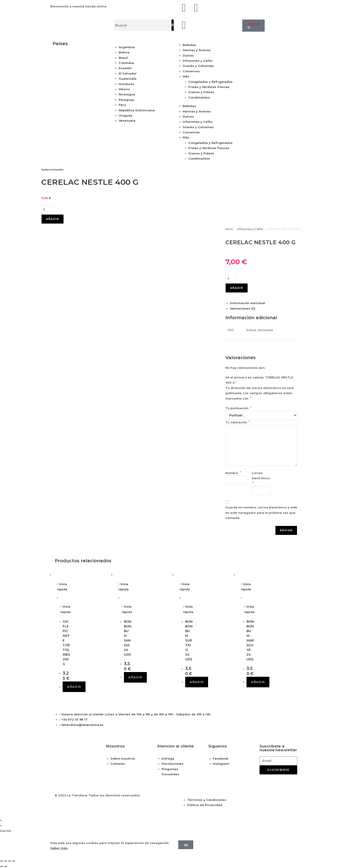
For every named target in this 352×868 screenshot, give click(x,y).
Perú (122, 105)
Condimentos (199, 97)
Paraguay (126, 100)
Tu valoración (238, 422)
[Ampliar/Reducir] (2, 861)
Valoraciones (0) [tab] (243, 308)
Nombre (233, 473)
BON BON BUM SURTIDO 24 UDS (189, 640)
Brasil (123, 58)
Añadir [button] (74, 687)
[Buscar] (173, 25)
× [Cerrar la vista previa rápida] (1, 820)
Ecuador (125, 68)
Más (186, 76)
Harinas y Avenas (197, 50)
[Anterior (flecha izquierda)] (2, 866)
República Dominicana (137, 110)
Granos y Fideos (201, 92)
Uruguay (126, 115)
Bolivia (124, 52)
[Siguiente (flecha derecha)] (6, 866)
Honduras (126, 84)
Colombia (126, 63)
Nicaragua (127, 94)
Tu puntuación (238, 408)
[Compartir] (10, 861)
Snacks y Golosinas (198, 66)
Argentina (127, 47)
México (124, 89)
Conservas (191, 71)
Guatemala (128, 79)
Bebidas (189, 45)
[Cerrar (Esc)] (14, 861)
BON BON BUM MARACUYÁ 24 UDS (250, 640)
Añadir (53, 219)
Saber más (59, 848)
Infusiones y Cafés (198, 61)
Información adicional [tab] (247, 303)
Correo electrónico (261, 478)
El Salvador (128, 73)
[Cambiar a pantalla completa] (6, 861)
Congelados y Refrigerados (210, 82)
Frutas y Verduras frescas (209, 87)
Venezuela (127, 121)
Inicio (229, 229)
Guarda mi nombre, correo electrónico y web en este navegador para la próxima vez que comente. (261, 513)
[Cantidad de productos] (47, 210)
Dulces (188, 55)
